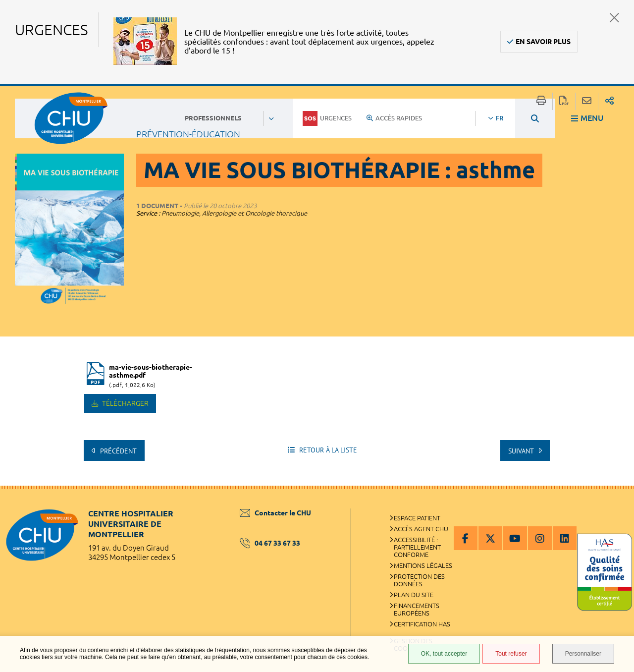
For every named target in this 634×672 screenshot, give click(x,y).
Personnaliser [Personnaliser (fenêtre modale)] (583, 654)
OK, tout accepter (444, 654)
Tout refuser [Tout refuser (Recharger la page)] (511, 654)
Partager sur (609, 101)
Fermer (614, 18)
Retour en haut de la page (617, 505)
